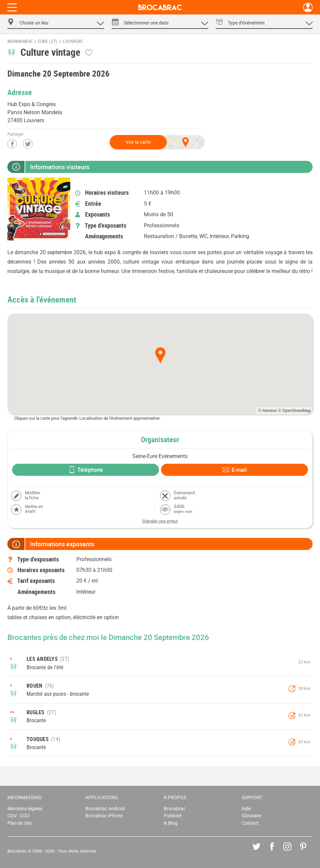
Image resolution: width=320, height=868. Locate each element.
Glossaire (251, 816)
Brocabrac (175, 809)
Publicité (173, 816)
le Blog (171, 823)
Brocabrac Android (105, 809)
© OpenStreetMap (295, 411)
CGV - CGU (18, 816)
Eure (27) (48, 41)
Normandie (20, 41)
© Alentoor (268, 411)
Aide (246, 809)
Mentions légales (25, 809)
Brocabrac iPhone (104, 816)
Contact (250, 823)
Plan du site (19, 823)
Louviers (73, 41)
